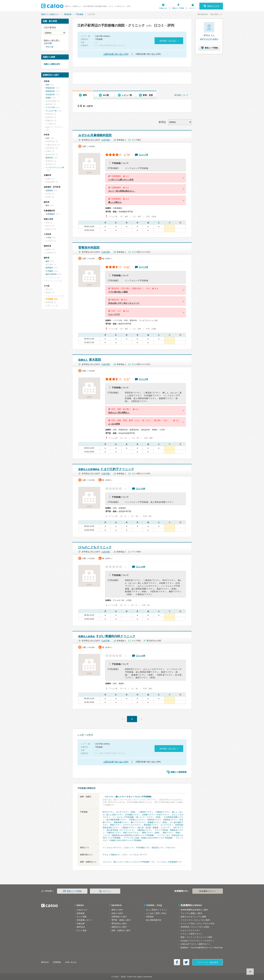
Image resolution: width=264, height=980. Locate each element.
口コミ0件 (141, 489)
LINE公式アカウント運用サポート (196, 944)
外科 (47, 138)
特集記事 (81, 924)
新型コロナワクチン (132, 833)
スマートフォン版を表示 (208, 962)
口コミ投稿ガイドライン (157, 910)
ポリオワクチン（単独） (126, 812)
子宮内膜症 (140, 848)
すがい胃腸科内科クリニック (107, 636)
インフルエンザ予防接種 (123, 817)
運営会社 (45, 962)
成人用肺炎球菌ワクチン (117, 820)
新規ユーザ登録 (178, 8)
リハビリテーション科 (55, 167)
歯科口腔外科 (51, 274)
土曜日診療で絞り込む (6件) (116, 54)
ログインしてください (209, 39)
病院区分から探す (119, 927)
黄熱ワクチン (116, 825)
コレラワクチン (167, 825)
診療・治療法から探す (121, 930)
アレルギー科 (51, 111)
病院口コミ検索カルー (50, 14)
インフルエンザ (109, 848)
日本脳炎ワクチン (133, 815)
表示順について (181, 95)
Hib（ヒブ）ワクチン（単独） (149, 817)
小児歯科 (49, 271)
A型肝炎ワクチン (154, 820)
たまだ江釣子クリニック (106, 469)
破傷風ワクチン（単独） (158, 822)
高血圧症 (155, 848)
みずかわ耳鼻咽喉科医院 (95, 135)
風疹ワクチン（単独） (172, 833)
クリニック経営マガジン (191, 934)
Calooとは (163, 8)
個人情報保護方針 (154, 920)
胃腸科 (48, 98)
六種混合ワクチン (114, 833)
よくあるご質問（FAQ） (157, 913)
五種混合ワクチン (145, 830)
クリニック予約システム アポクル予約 (197, 924)
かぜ (168, 848)
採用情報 (57, 962)
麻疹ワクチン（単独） (151, 833)
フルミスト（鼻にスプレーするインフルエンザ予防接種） (129, 797)
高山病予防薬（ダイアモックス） (121, 830)
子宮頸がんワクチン (137, 820)
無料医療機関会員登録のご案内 (194, 910)
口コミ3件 (144, 267)
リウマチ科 (50, 107)
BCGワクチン (108, 812)
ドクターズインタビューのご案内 (195, 920)
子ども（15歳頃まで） (112, 855)
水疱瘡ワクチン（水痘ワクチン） (156, 815)
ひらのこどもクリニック (95, 547)
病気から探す (117, 910)
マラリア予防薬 (161, 830)
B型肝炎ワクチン (170, 820)
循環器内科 (50, 91)
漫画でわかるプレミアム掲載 (193, 917)
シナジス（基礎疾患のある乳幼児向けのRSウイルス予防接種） (129, 835)
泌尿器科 (49, 190)
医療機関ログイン (208, 891)
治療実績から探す (119, 917)
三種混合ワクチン (163, 812)
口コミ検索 (82, 917)
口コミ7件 (144, 155)
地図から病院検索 (178, 772)
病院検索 (68, 14)
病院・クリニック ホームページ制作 (196, 937)
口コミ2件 (144, 379)
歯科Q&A (81, 927)
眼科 (47, 205)
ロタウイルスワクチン (132, 825)
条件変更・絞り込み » (169, 41)
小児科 (48, 238)
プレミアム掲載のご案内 (191, 913)
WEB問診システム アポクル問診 (195, 927)
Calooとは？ (82, 910)
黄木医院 (90, 360)
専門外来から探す (119, 924)
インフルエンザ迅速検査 (167, 862)
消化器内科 (50, 94)
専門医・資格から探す (121, 920)
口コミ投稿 (82, 930)
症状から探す (117, 913)
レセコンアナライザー (190, 930)
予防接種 (79, 14)
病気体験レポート (85, 920)
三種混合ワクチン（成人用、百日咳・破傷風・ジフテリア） (146, 828)
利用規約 (150, 917)
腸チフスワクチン (138, 822)
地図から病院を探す (52, 64)
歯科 (47, 261)
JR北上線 (49, 47)
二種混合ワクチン (146, 812)
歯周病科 (49, 268)
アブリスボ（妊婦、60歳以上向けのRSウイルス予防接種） (149, 838)
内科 (47, 85)
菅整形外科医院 (89, 248)
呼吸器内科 (50, 88)
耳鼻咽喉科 (50, 214)
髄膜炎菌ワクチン (121, 822)
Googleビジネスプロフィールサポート (197, 941)
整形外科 (49, 158)
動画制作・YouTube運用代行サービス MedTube (202, 948)
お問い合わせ (71, 962)
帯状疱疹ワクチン (151, 825)
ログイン (193, 8)
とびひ (126, 848)
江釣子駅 (106, 140)
